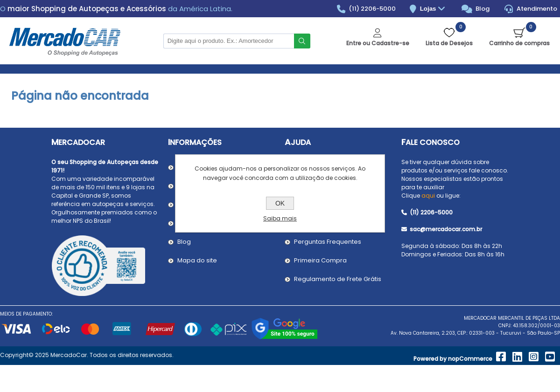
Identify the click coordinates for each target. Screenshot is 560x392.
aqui (428, 196)
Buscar (302, 41)
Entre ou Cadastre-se (378, 43)
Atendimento (531, 9)
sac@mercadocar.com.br (442, 229)
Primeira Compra (320, 260)
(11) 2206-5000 (367, 9)
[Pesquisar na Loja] (229, 41)
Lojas (434, 9)
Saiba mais (280, 218)
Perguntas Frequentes (328, 242)
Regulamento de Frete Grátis (338, 279)
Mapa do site (197, 260)
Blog (476, 9)
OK (280, 203)
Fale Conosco (430, 142)
